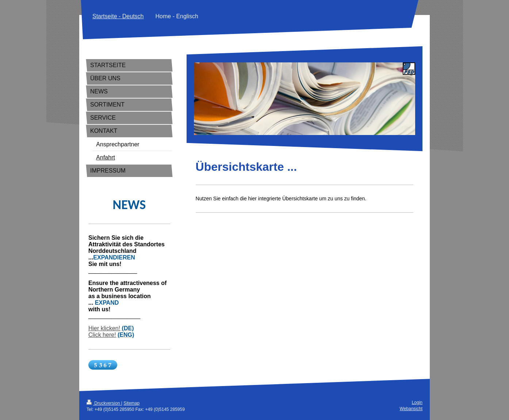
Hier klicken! (104, 328)
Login (417, 402)
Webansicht (411, 409)
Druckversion (104, 403)
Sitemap (131, 403)
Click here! (102, 335)
